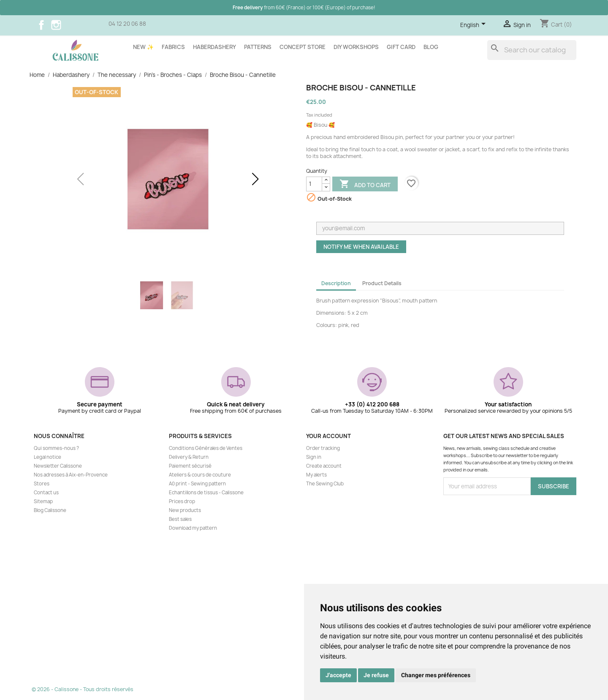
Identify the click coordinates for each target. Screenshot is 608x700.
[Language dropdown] (474, 25)
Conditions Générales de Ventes (206, 448)
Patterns (258, 47)
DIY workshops (356, 47)
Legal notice (47, 457)
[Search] (532, 50)
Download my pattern (193, 528)
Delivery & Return (189, 457)
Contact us (46, 493)
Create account (324, 466)
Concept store (303, 47)
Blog (431, 47)
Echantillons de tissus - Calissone (206, 493)
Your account (328, 436)
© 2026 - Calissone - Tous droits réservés (83, 689)
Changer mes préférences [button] (436, 675)
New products (185, 510)
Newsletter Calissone (58, 466)
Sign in (314, 457)
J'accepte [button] (338, 675)
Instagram (56, 25)
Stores (42, 484)
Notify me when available (361, 247)
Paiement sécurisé (190, 466)
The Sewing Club (325, 484)
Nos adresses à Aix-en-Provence (71, 475)
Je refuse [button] (376, 675)
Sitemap (43, 501)
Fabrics (173, 47)
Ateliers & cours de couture (200, 475)
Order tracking (323, 448)
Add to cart (365, 185)
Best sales (180, 519)
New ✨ (143, 47)
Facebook (41, 25)
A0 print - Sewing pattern (197, 484)
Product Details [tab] (382, 283)
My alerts (316, 475)
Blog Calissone (50, 510)
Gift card (401, 47)
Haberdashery (214, 47)
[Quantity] (314, 184)
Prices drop (182, 501)
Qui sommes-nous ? (56, 448)
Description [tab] (336, 283)
